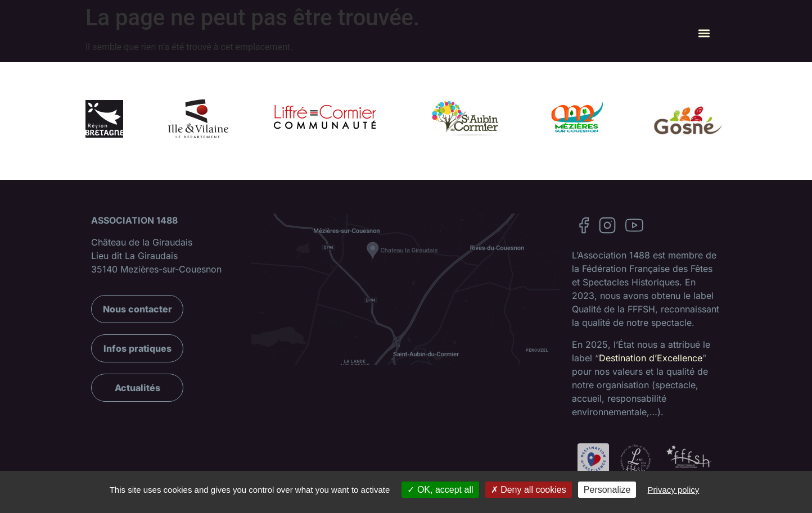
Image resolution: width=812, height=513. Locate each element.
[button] (704, 33)
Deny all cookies (529, 490)
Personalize (607, 490)
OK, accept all (440, 490)
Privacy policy (674, 490)
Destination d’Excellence (651, 358)
